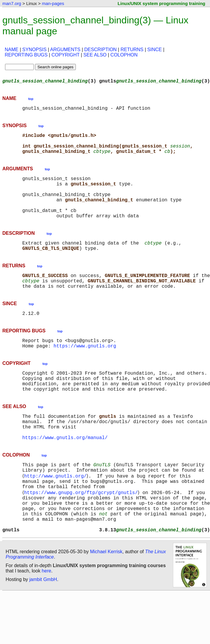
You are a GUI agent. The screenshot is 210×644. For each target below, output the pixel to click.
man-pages (53, 3)
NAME (12, 50)
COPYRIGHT (66, 55)
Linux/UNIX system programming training (161, 3)
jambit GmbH (43, 630)
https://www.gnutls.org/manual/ (65, 474)
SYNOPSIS (34, 50)
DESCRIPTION (101, 50)
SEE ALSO (95, 55)
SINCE (154, 50)
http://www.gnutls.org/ (56, 515)
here (47, 622)
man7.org (12, 3)
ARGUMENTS (65, 50)
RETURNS (132, 50)
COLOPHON (124, 55)
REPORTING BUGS (26, 55)
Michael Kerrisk (106, 602)
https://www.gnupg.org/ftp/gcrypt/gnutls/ (82, 535)
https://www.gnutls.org (85, 372)
